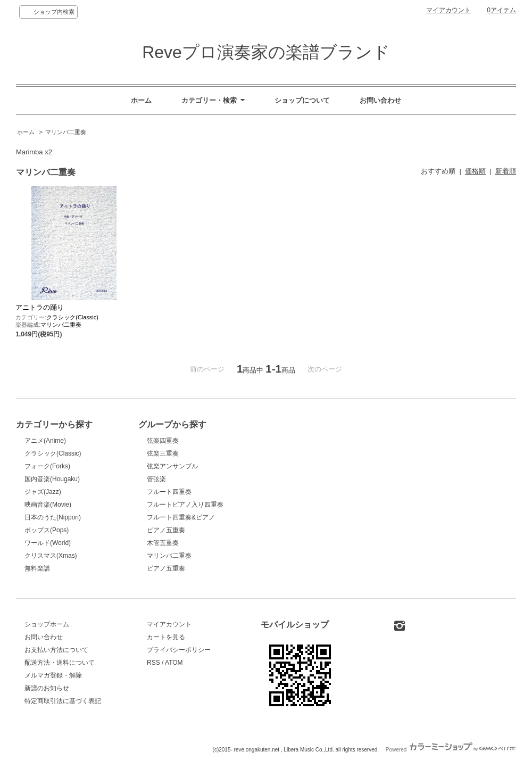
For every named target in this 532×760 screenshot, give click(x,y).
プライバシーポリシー (179, 650)
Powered (451, 750)
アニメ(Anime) (45, 441)
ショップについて (302, 100)
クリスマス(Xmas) (51, 556)
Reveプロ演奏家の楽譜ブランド (266, 52)
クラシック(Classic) (72, 317)
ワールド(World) (48, 543)
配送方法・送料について (60, 663)
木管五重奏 (163, 543)
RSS (153, 663)
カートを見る (166, 637)
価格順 (475, 171)
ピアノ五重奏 (166, 530)
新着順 (506, 171)
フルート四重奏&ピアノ (181, 517)
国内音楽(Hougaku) (52, 479)
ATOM (174, 663)
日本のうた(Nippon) (53, 517)
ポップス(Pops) (47, 530)
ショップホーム (47, 624)
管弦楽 (156, 479)
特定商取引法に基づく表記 (63, 701)
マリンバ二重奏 (66, 132)
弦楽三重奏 (163, 453)
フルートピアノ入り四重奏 (185, 505)
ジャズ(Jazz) (43, 492)
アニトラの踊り (40, 307)
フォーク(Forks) (47, 466)
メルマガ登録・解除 (53, 675)
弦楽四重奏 (163, 441)
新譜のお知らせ (47, 688)
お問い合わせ (380, 100)
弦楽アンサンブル (172, 466)
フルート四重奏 (169, 492)
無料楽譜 (37, 568)
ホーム (141, 100)
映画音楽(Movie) (48, 505)
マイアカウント (448, 10)
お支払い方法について (56, 650)
